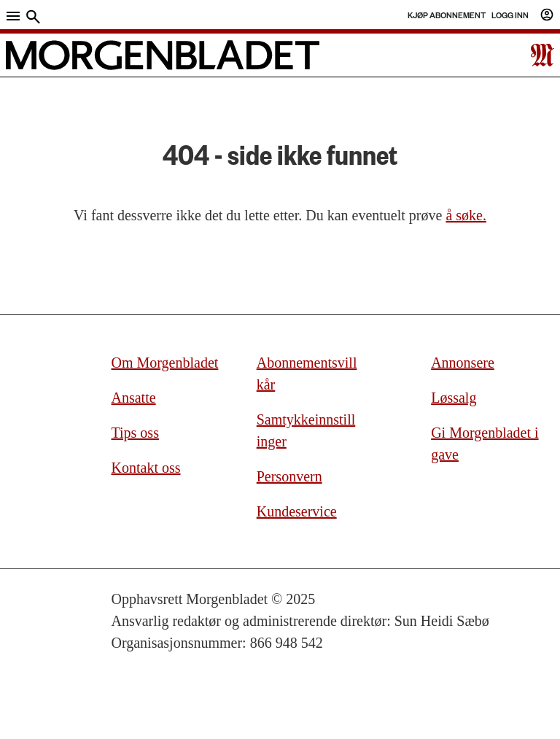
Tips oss (135, 433)
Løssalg (454, 398)
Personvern (289, 476)
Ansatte (134, 398)
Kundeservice (297, 511)
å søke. (466, 215)
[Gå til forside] (163, 55)
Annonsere (463, 363)
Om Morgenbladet (165, 363)
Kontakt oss (146, 468)
